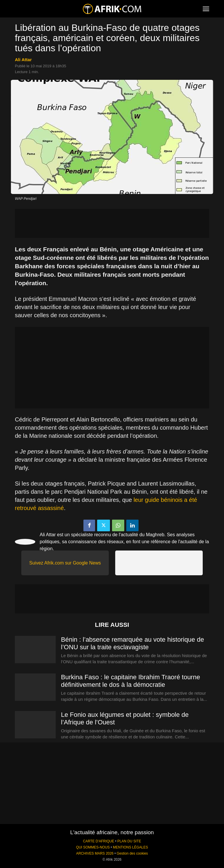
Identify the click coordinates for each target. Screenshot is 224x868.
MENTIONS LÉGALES (130, 847)
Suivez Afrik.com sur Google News (65, 563)
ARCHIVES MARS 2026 (95, 853)
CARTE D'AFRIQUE (98, 841)
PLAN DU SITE (129, 841)
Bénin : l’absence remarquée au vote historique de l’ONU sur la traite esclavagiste (132, 643)
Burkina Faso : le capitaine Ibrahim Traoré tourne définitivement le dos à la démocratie (131, 681)
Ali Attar (23, 60)
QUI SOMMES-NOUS (93, 847)
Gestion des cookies (132, 853)
